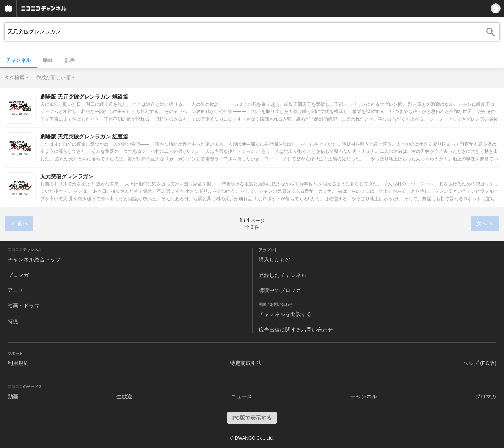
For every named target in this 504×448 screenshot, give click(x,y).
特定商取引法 (246, 363)
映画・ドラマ (24, 306)
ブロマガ (18, 275)
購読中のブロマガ (280, 290)
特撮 (13, 321)
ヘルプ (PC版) (480, 363)
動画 (48, 60)
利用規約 (18, 363)
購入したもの (275, 259)
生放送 (124, 396)
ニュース (242, 396)
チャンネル (18, 60)
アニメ (16, 290)
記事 (70, 60)
